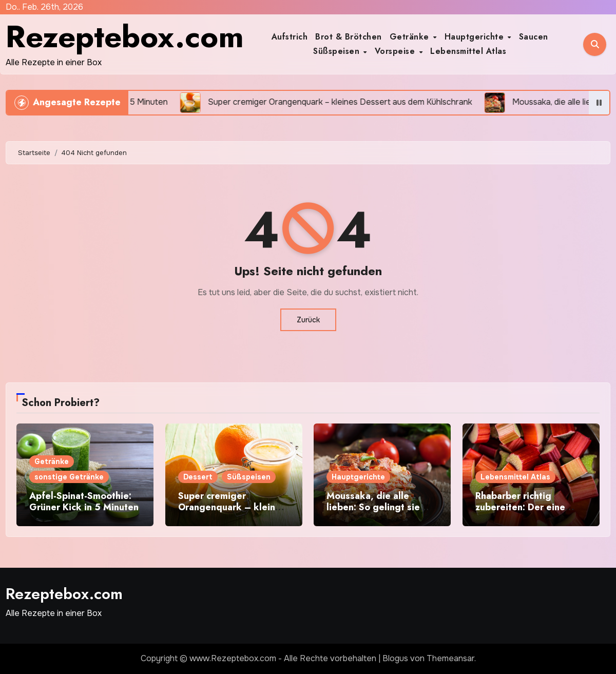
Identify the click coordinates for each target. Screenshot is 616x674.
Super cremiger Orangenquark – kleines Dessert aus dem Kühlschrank (232, 513)
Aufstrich (290, 37)
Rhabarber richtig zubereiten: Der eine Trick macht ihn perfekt (526, 507)
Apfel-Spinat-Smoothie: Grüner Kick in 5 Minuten (84, 502)
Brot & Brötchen (349, 37)
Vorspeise (396, 51)
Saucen (534, 37)
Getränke (411, 37)
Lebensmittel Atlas (468, 51)
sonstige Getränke (69, 477)
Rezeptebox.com (125, 37)
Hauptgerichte (476, 37)
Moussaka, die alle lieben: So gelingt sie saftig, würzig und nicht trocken (378, 513)
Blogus (395, 658)
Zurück (308, 320)
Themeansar (450, 658)
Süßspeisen (338, 51)
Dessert (198, 477)
